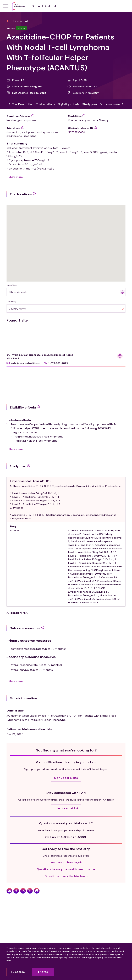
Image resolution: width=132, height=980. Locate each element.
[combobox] (64, 292)
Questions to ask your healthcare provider (66, 869)
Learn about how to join (66, 862)
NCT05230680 (76, 132)
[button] (24, 363)
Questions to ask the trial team (66, 876)
